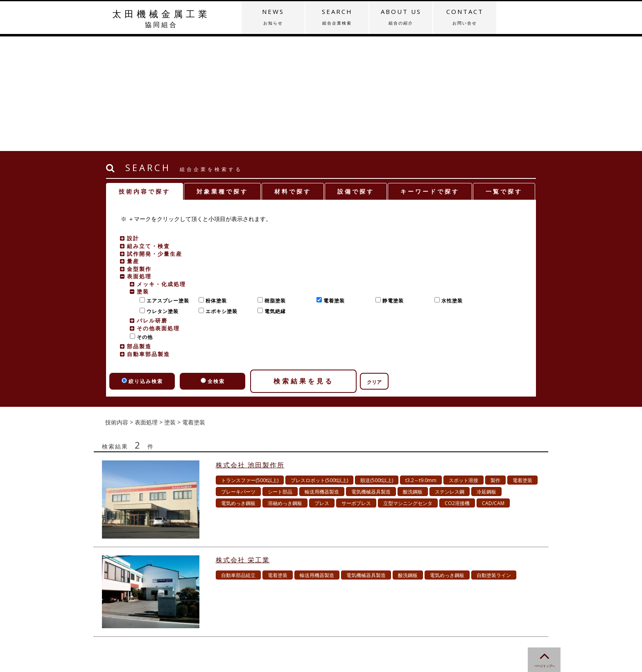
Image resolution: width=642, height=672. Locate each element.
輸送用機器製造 (322, 377)
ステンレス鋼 (450, 377)
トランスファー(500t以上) (250, 366)
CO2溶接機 (457, 389)
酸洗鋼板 (413, 377)
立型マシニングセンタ (408, 389)
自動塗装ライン (494, 461)
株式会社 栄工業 (243, 445)
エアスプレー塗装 (166, 186)
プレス (322, 389)
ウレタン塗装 (161, 197)
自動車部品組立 (238, 461)
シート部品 (280, 377)
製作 (495, 366)
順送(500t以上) (377, 366)
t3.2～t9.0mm (421, 366)
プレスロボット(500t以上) (319, 366)
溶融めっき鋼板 (285, 389)
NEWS (273, 17)
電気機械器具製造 (371, 377)
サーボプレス (356, 389)
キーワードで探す (430, 77)
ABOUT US (401, 17)
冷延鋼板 (486, 377)
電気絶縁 (273, 197)
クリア (374, 267)
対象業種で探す (222, 77)
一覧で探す (504, 77)
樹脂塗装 (273, 186)
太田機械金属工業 (161, 18)
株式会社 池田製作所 (250, 350)
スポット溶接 (463, 366)
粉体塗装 (214, 186)
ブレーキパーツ (238, 377)
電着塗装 (332, 186)
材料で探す (293, 77)
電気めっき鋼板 (238, 389)
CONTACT (465, 17)
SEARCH (337, 17)
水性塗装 (450, 186)
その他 (143, 222)
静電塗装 (391, 186)
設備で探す (356, 77)
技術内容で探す (145, 77)
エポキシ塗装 (220, 197)
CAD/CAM (493, 389)
